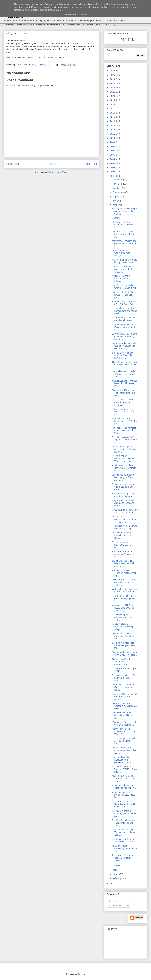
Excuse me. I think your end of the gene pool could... (123, 487)
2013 (113, 125)
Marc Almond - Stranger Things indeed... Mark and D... (124, 832)
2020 (113, 96)
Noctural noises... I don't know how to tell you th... (124, 234)
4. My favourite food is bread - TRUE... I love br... (124, 795)
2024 (113, 79)
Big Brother (53, 57)
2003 (113, 167)
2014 (113, 121)
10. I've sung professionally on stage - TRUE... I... (124, 519)
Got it (84, 14)
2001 (113, 176)
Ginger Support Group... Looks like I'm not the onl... (123, 636)
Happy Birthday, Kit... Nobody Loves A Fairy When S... (124, 732)
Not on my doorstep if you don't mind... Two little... (124, 654)
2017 (113, 109)
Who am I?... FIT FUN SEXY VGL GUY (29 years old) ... (123, 608)
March (116, 874)
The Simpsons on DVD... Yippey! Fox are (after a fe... (124, 440)
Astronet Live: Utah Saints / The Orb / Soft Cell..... (124, 303)
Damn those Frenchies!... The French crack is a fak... (124, 393)
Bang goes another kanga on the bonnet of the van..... (124, 211)
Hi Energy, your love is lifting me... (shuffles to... (123, 225)
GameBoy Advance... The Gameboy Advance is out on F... (124, 346)
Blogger (81, 974)
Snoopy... (116, 218)
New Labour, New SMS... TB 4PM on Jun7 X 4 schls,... (124, 779)
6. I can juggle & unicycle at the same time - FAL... (124, 741)
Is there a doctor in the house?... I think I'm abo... (123, 295)
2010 (113, 138)
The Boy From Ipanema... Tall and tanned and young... (124, 823)
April (115, 870)
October (117, 188)
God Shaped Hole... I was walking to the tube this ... (124, 365)
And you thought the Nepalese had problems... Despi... (122, 760)
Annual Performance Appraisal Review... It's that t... (124, 554)
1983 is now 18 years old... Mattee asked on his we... (124, 449)
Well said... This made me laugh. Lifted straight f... (124, 590)
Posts (113, 901)
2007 (113, 151)
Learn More (72, 14)
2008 (113, 147)
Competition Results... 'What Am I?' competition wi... (123, 662)
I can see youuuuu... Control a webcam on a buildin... (124, 706)
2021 (113, 92)
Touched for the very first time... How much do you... (124, 430)
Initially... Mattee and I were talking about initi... (125, 287)
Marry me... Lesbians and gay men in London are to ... (124, 244)
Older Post (91, 164)
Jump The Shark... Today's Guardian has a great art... (125, 374)
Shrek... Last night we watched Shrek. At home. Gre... (122, 355)
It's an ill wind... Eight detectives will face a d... (123, 715)
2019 (113, 100)
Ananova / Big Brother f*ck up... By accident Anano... (125, 697)
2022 (113, 88)
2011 (113, 134)
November (118, 184)
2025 (113, 75)
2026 (113, 71)
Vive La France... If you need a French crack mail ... (123, 412)
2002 (113, 172)
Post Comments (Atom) (58, 172)
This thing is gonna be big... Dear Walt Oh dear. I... (123, 545)
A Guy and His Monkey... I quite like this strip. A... (124, 787)
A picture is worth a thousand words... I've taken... (124, 279)
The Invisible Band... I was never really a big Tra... (125, 527)
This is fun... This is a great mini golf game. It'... (123, 598)
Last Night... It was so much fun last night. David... (122, 535)
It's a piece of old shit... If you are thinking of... (124, 723)
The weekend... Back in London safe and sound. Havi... (125, 311)
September (118, 192)
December (118, 180)
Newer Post (13, 164)
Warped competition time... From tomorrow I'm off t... (125, 327)
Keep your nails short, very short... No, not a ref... (125, 511)
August (116, 196)
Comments (115, 906)
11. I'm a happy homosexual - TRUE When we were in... (123, 459)
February (117, 878)
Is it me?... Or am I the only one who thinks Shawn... (123, 269)
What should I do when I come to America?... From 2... (124, 402)
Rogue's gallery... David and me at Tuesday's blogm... (123, 503)
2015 (113, 117)
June (115, 205)
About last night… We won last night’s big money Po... (125, 383)
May (115, 866)
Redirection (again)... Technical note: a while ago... (124, 573)
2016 (113, 113)
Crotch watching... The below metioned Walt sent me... (123, 564)
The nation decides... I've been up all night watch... (124, 678)
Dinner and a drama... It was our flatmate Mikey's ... (123, 253)
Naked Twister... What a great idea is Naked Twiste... (123, 582)
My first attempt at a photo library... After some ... (124, 261)
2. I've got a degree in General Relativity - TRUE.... (122, 858)
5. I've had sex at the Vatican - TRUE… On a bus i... (124, 769)
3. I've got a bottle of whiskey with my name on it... (124, 814)
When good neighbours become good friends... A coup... (124, 477)
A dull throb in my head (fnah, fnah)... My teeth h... (124, 468)
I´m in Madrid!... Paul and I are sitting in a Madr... (125, 319)
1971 (113, 884)
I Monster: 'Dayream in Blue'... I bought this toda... (123, 687)
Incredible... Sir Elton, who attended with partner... (125, 840)
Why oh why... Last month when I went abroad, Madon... (124, 337)
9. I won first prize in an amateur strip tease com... (123, 617)
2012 (113, 130)
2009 (113, 142)
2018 (113, 104)
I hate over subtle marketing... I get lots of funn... (124, 848)
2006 (113, 155)
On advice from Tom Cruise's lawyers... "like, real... (124, 750)
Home (52, 164)
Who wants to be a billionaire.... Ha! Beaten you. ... (125, 421)
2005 (113, 159)
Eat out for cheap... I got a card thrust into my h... (124, 495)
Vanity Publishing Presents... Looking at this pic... (124, 627)
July (115, 201)
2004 (113, 163)
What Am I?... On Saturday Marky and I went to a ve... (123, 804)
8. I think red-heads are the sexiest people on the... (123, 645)
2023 (113, 83)
